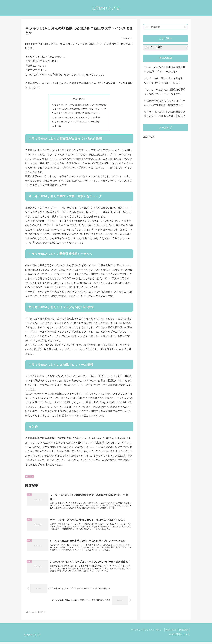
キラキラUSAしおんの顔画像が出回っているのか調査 (80, 105)
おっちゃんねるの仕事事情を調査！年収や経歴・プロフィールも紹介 (165, 69)
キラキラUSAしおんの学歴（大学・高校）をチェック (80, 109)
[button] (185, 27)
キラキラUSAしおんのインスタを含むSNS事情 (77, 118)
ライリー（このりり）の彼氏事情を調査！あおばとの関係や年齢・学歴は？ (165, 114)
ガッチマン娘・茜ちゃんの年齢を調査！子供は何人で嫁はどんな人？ (163, 81)
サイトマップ (134, 632)
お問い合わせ (170, 632)
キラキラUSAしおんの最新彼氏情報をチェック (77, 114)
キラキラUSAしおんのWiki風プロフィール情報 (77, 122)
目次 (75, 99)
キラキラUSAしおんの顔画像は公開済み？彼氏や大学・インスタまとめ (165, 92)
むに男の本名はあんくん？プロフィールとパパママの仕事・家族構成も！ (165, 103)
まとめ (57, 127)
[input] (165, 27)
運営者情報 (184, 632)
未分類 (29, 477)
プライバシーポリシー (152, 632)
